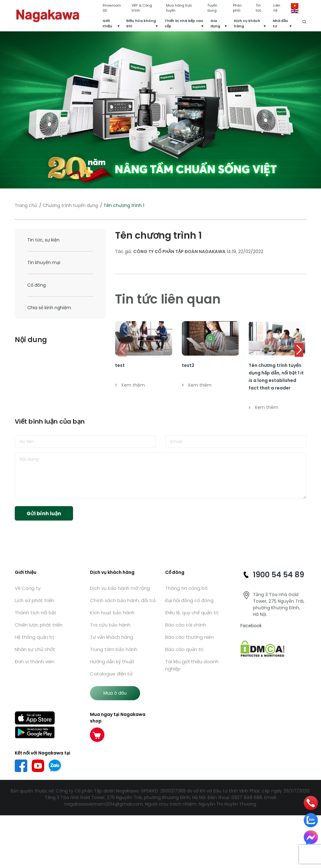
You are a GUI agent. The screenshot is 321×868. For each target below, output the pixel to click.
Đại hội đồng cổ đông (189, 600)
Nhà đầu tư (280, 23)
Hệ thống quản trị (34, 637)
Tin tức (259, 8)
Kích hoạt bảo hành (112, 613)
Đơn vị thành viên (35, 662)
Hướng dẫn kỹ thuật (112, 662)
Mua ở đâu (115, 693)
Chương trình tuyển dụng (70, 205)
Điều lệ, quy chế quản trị (192, 613)
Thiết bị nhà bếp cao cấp (184, 23)
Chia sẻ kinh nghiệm (49, 308)
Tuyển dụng (212, 8)
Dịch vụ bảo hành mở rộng (120, 588)
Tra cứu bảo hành (110, 625)
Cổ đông (37, 285)
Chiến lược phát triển (39, 625)
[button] (299, 350)
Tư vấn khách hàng (112, 637)
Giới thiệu (107, 23)
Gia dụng (215, 23)
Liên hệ (277, 8)
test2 (188, 365)
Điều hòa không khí (141, 23)
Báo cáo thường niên (189, 637)
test (120, 365)
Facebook (251, 626)
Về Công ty (28, 588)
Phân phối (237, 8)
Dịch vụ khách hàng (247, 23)
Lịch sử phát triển (34, 600)
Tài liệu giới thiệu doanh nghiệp (192, 665)
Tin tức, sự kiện (43, 240)
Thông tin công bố (186, 588)
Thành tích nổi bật (36, 613)
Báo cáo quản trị (184, 649)
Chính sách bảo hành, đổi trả (123, 600)
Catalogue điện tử (111, 674)
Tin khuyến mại (44, 262)
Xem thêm (130, 385)
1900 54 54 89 (279, 575)
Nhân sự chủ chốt (35, 649)
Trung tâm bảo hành (114, 649)
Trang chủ (26, 205)
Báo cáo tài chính (186, 625)
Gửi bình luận (44, 513)
